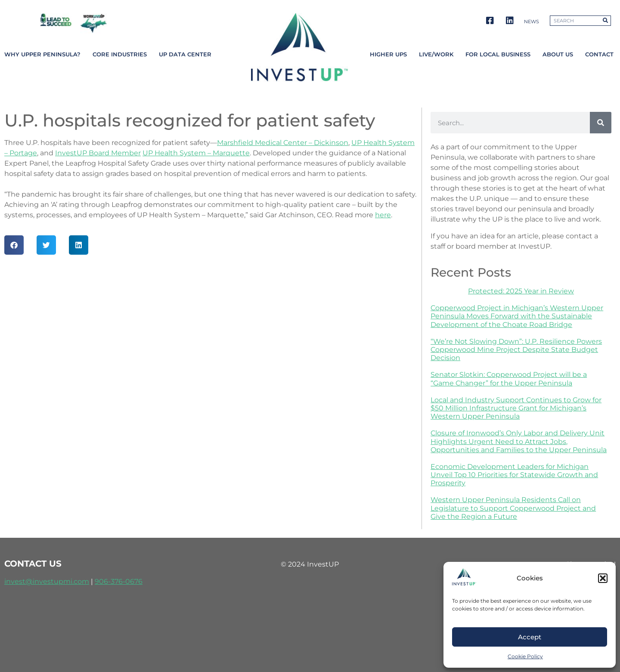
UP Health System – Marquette (196, 153)
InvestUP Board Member (98, 153)
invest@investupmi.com (47, 581)
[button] (603, 578)
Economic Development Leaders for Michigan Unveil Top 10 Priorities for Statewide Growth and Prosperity (514, 475)
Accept (530, 637)
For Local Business (498, 54)
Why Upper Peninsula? (42, 54)
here (383, 215)
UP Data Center (185, 54)
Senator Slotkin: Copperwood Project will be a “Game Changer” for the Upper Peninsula (509, 379)
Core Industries (120, 54)
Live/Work (436, 54)
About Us (558, 54)
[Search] (605, 21)
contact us (33, 564)
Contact (599, 54)
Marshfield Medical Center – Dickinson (283, 143)
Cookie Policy (525, 656)
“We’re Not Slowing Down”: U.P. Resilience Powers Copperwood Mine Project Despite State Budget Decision (516, 350)
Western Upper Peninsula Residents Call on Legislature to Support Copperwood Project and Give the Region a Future (513, 508)
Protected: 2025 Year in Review (521, 291)
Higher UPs (388, 54)
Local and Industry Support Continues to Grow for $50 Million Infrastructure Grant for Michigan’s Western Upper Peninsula (516, 408)
